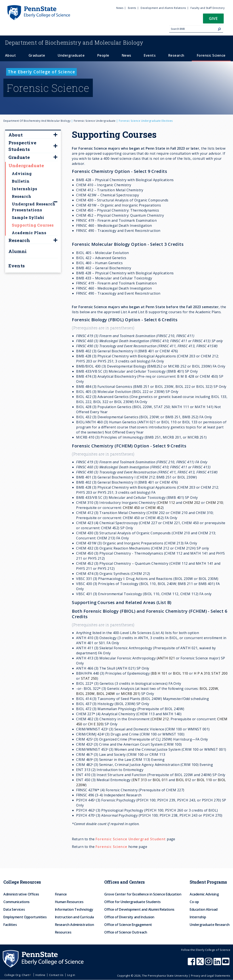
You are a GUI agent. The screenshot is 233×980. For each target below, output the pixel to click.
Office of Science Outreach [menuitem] (126, 932)
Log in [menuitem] (71, 975)
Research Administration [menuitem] (75, 925)
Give (213, 18)
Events (17, 266)
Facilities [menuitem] (10, 925)
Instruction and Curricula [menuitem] (74, 917)
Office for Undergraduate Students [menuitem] (132, 902)
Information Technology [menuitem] (74, 909)
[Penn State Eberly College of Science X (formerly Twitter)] (201, 964)
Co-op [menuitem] (194, 902)
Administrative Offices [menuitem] (21, 894)
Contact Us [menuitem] (56, 975)
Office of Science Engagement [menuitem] (128, 925)
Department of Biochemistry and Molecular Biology (37, 121)
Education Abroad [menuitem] (204, 909)
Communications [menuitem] (16, 902)
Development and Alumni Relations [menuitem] (163, 8)
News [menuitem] (120, 8)
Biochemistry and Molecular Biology (74, 42)
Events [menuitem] (132, 8)
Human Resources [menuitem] (69, 902)
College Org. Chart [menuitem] (18, 975)
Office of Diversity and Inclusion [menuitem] (129, 917)
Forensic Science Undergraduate (95, 121)
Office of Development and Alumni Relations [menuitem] (139, 909)
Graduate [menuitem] (37, 55)
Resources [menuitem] (63, 932)
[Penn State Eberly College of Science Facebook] (192, 964)
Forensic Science (111, 847)
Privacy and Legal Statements (211, 976)
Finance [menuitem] (61, 894)
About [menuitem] (10, 55)
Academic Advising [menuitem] (204, 894)
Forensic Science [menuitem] (211, 55)
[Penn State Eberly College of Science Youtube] (226, 964)
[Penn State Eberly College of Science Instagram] (209, 964)
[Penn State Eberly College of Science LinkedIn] (218, 964)
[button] (213, 20)
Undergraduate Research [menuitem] (210, 925)
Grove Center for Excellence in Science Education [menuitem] (143, 894)
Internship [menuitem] (198, 917)
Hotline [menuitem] (40, 975)
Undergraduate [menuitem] (71, 55)
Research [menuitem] (176, 55)
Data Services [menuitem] (14, 909)
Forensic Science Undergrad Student (131, 839)
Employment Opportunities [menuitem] (25, 917)
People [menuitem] (103, 55)
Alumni (18, 251)
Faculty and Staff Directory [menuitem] (208, 8)
